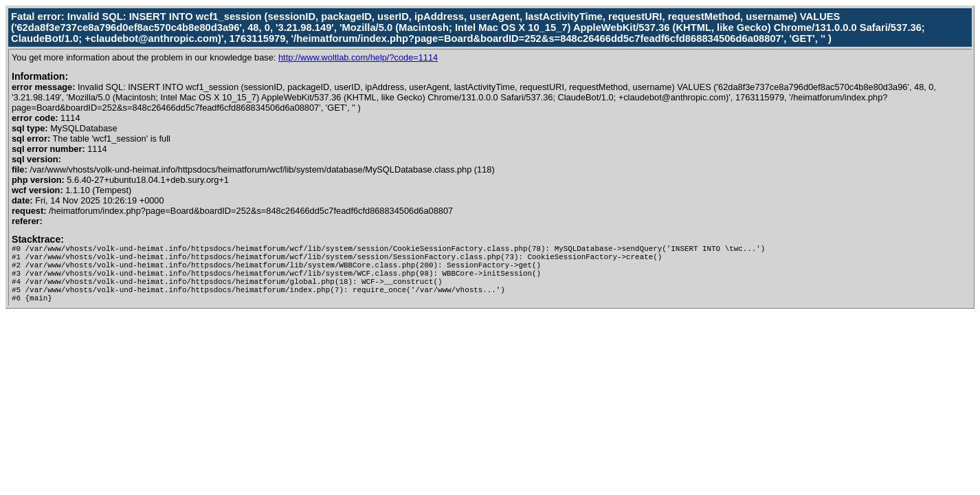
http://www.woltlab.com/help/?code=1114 (358, 57)
